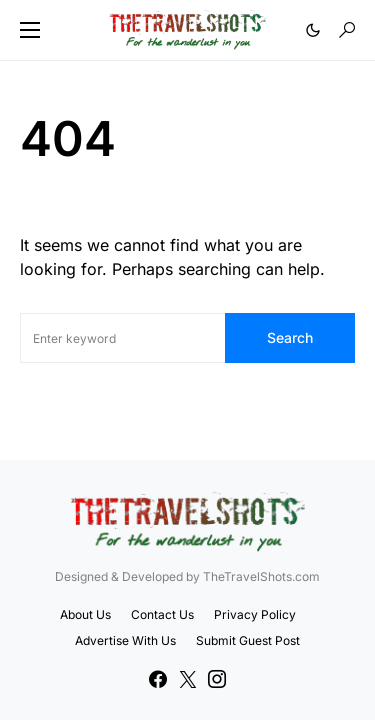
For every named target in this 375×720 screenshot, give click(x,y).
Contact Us (162, 614)
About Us (85, 614)
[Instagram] (217, 679)
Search (290, 337)
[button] (30, 30)
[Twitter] (188, 679)
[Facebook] (158, 679)
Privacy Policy (255, 614)
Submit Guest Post (248, 640)
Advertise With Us (125, 640)
